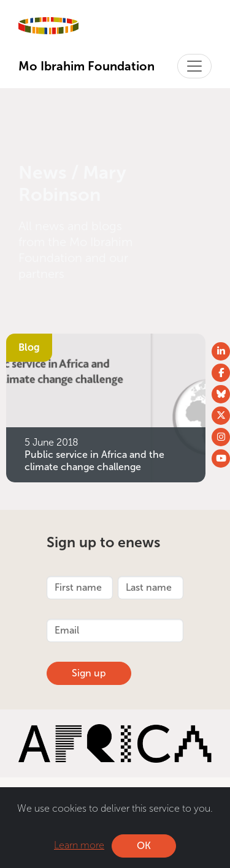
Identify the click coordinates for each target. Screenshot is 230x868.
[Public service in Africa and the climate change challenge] (106, 407)
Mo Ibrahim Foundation (86, 66)
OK (144, 846)
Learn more (79, 845)
